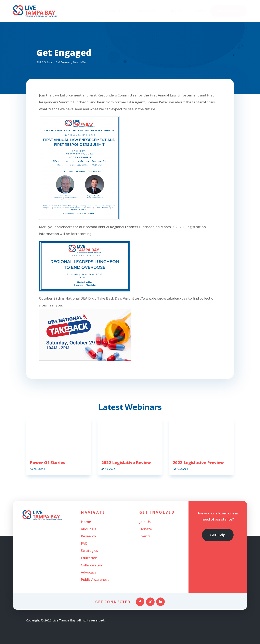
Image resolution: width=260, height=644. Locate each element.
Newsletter (80, 62)
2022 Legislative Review (126, 463)
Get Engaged (63, 62)
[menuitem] (119, 12)
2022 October (45, 62)
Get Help (218, 535)
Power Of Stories (47, 463)
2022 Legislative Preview (198, 463)
